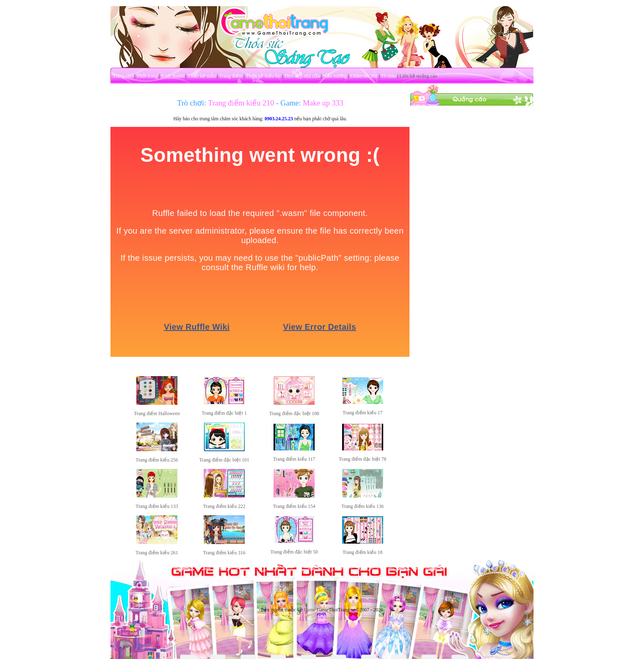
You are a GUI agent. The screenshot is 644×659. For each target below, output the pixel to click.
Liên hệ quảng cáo (419, 76)
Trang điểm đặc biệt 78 (363, 459)
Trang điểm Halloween (157, 413)
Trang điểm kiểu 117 (294, 459)
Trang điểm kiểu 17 (362, 413)
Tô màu (388, 76)
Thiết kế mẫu (202, 76)
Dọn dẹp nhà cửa (302, 76)
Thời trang (147, 76)
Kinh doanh (172, 76)
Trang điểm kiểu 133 (157, 506)
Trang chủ (123, 76)
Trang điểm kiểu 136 (362, 506)
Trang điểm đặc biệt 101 (224, 460)
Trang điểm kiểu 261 (157, 553)
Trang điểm (231, 76)
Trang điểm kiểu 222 (224, 506)
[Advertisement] (472, 229)
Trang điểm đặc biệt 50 (294, 552)
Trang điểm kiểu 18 (362, 552)
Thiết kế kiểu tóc (263, 76)
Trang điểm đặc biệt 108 (294, 413)
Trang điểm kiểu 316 (224, 553)
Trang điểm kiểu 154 (294, 506)
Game (310, 610)
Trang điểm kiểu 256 (157, 460)
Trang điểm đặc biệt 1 (224, 413)
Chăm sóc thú (364, 76)
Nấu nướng (335, 76)
